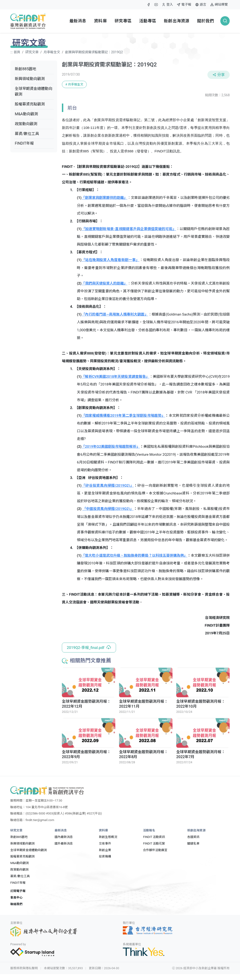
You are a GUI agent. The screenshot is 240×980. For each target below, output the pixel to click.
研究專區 (123, 21)
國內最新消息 (64, 837)
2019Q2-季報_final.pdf (89, 647)
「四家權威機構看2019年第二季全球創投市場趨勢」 (123, 416)
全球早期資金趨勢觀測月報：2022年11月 (143, 704)
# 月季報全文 (74, 84)
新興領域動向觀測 (30, 79)
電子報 (184, 5)
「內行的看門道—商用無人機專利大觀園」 (115, 314)
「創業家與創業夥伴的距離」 (104, 198)
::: (143, 3)
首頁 (17, 52)
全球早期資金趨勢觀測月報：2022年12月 (86, 704)
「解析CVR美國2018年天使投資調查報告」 (115, 377)
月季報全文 (52, 52)
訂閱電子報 (18, 891)
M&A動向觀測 (26, 114)
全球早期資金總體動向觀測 (34, 92)
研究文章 (32, 52)
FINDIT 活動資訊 (154, 837)
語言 (201, 5)
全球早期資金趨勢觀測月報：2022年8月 (143, 754)
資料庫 (100, 21)
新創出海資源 (177, 21)
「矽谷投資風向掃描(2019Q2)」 (107, 486)
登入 (167, 6)
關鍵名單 (193, 843)
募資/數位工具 (27, 134)
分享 (219, 75)
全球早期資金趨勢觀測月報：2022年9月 (86, 754)
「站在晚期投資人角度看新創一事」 (110, 260)
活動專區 (148, 21)
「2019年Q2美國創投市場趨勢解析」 (111, 447)
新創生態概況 (108, 837)
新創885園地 (25, 69)
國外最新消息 (64, 843)
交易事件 (105, 843)
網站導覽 (219, 5)
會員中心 (16, 897)
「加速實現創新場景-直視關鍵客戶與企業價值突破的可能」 (129, 229)
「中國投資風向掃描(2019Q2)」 (108, 509)
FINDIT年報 (24, 143)
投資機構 (105, 856)
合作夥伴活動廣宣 (155, 850)
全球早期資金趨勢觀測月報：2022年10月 (201, 704)
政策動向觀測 (26, 124)
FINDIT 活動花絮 (154, 843)
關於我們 (206, 21)
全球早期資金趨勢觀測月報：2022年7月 (201, 754)
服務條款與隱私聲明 (24, 968)
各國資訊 (193, 837)
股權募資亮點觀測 (30, 104)
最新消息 (78, 21)
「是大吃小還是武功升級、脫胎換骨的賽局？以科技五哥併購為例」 (134, 556)
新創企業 (105, 850)
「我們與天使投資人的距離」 (104, 283)
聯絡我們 (16, 904)
